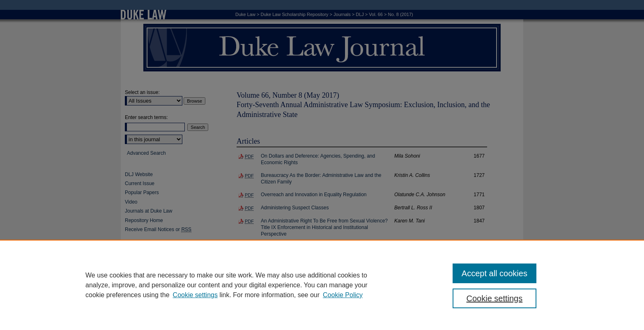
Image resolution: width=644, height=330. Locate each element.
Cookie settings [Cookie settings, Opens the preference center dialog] (495, 298)
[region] (322, 285)
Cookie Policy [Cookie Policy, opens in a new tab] (343, 295)
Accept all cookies (494, 273)
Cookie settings (195, 295)
